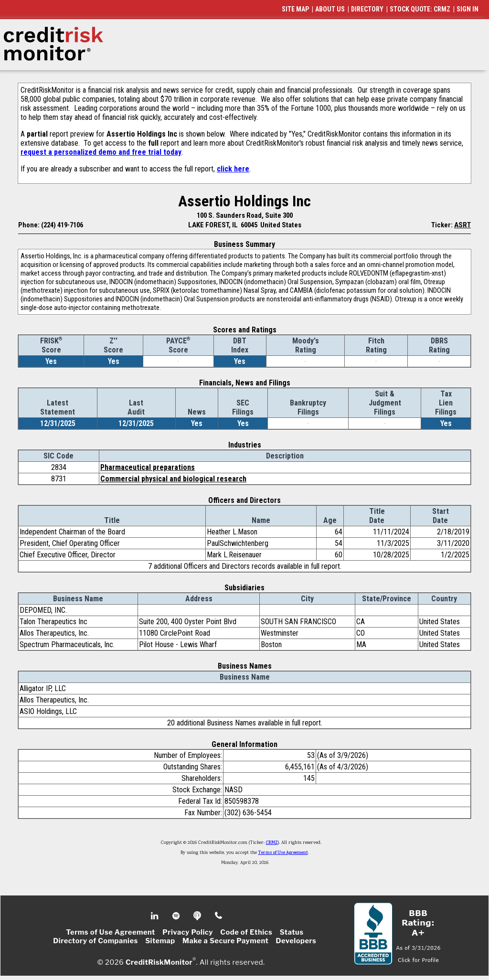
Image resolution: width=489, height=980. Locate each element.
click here (233, 169)
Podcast (198, 916)
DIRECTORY (367, 9)
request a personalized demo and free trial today (101, 152)
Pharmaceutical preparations (148, 467)
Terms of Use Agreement (283, 853)
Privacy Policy (188, 932)
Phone (219, 916)
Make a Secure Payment (225, 941)
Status (292, 932)
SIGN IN (468, 9)
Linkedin (156, 916)
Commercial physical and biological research (173, 479)
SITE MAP (295, 9)
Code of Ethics (246, 932)
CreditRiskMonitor (159, 962)
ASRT (462, 225)
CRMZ (272, 843)
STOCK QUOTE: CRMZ (420, 9)
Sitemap (160, 941)
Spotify (177, 916)
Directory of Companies (95, 941)
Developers (296, 941)
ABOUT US (330, 9)
